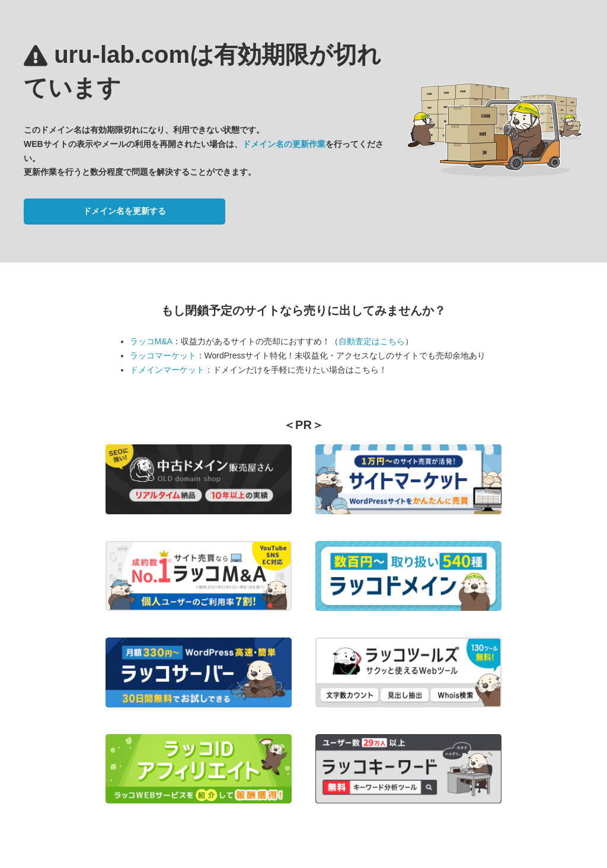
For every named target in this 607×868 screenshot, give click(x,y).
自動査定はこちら (372, 341)
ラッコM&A (151, 341)
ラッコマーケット (163, 355)
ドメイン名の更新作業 (284, 144)
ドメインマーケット (167, 370)
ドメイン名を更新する (124, 211)
